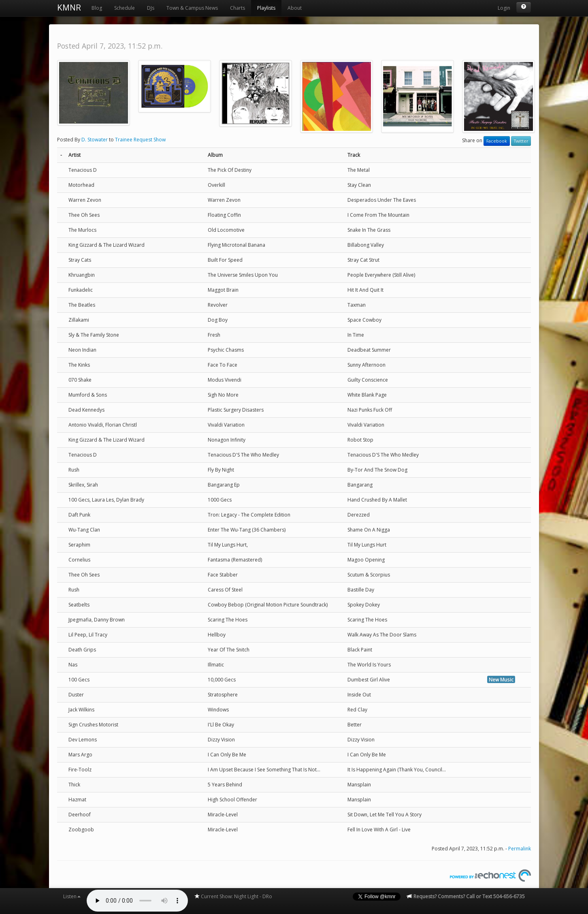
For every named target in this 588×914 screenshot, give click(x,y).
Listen (72, 896)
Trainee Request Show (140, 140)
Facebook (497, 141)
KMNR (69, 8)
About (295, 8)
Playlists (266, 8)
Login (504, 8)
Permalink (520, 849)
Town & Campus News (192, 8)
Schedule (125, 8)
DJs (151, 8)
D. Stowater (95, 140)
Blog (97, 8)
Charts (238, 8)
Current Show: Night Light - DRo (233, 896)
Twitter (521, 141)
